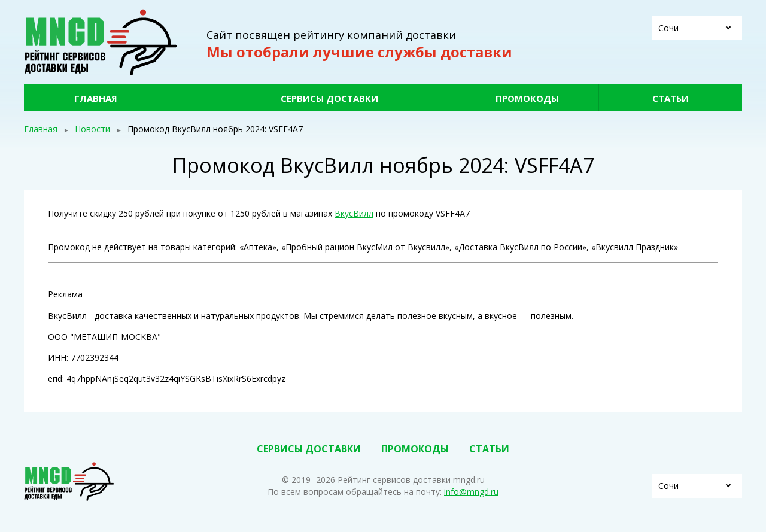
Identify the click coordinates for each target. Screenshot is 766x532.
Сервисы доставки (329, 98)
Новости (92, 129)
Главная (96, 98)
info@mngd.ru (471, 492)
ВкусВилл (354, 213)
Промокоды (527, 98)
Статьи (671, 98)
